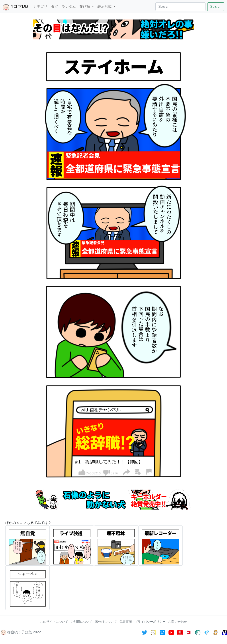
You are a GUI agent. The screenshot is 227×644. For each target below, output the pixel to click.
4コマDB (15, 7)
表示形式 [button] (105, 7)
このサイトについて (55, 622)
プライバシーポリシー (151, 622)
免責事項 (126, 622)
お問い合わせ (178, 622)
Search (216, 7)
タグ (55, 7)
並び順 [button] (85, 7)
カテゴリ (40, 7)
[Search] (180, 7)
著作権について (106, 622)
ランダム (69, 7)
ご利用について (82, 622)
